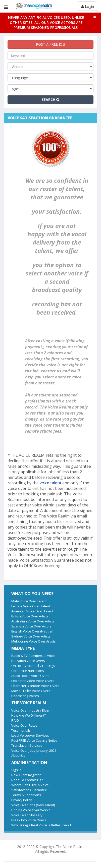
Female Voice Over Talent (31, 606)
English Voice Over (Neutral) (32, 631)
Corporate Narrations (28, 671)
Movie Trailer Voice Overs (31, 691)
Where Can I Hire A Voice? (31, 785)
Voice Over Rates (24, 725)
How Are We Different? (29, 715)
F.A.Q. (15, 720)
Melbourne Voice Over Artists (34, 641)
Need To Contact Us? (27, 780)
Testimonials (21, 730)
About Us (18, 756)
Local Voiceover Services (30, 735)
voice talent (51, 483)
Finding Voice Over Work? (31, 810)
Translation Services (27, 745)
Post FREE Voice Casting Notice (34, 740)
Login (88, 6)
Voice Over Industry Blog (30, 710)
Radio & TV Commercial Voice (33, 656)
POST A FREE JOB (51, 44)
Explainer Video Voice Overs (33, 681)
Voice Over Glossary (27, 815)
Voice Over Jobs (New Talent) (33, 805)
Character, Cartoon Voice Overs (35, 686)
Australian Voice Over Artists (33, 621)
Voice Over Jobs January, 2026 (34, 750)
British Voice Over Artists (30, 616)
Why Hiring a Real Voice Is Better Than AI (42, 825)
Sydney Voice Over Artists (31, 636)
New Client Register (26, 775)
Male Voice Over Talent (29, 601)
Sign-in (16, 770)
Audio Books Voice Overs (30, 676)
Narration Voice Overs (28, 661)
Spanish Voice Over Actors (31, 626)
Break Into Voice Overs (29, 820)
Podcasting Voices (25, 696)
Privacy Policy (22, 800)
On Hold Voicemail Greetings (33, 666)
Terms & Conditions (26, 795)
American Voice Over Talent (32, 611)
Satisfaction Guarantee (29, 790)
